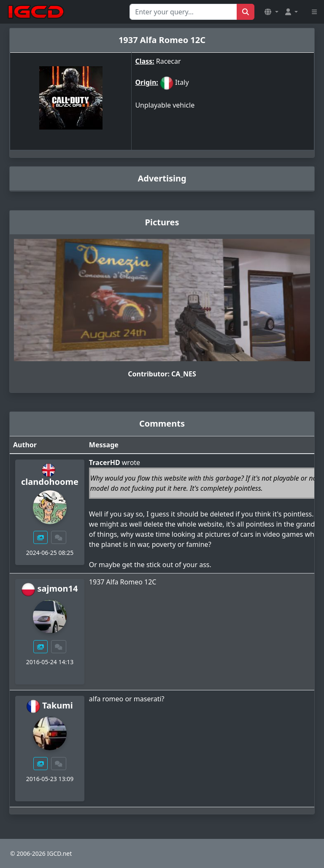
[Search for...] (183, 12)
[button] (271, 12)
